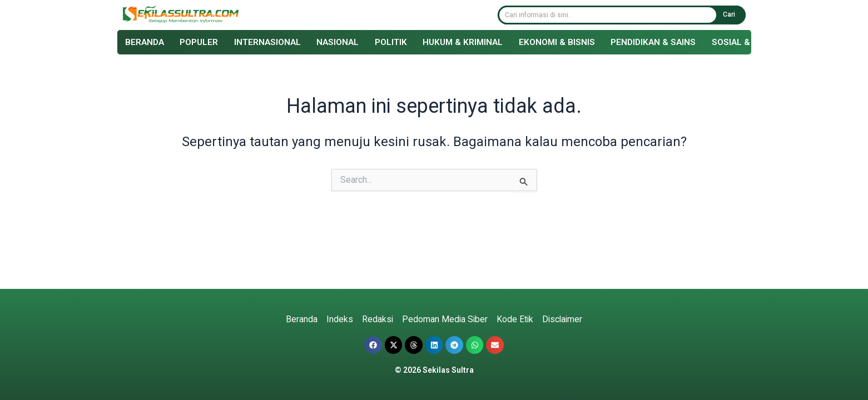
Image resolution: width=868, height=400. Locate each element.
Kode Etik (515, 319)
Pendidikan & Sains (669, 44)
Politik (399, 44)
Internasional (272, 44)
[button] (373, 345)
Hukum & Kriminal (473, 44)
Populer (202, 44)
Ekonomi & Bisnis (570, 44)
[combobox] (607, 16)
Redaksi (376, 319)
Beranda (146, 44)
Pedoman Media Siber (444, 319)
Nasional (345, 44)
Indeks (338, 319)
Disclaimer (564, 319)
